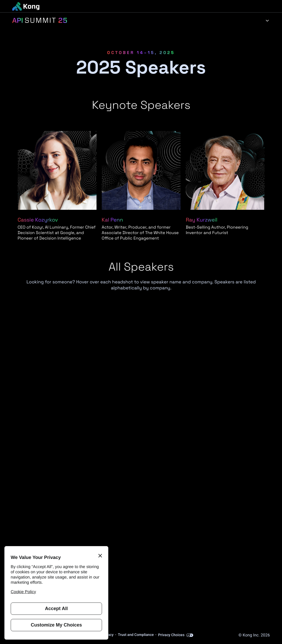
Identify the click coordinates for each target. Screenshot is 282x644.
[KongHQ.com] (26, 6)
